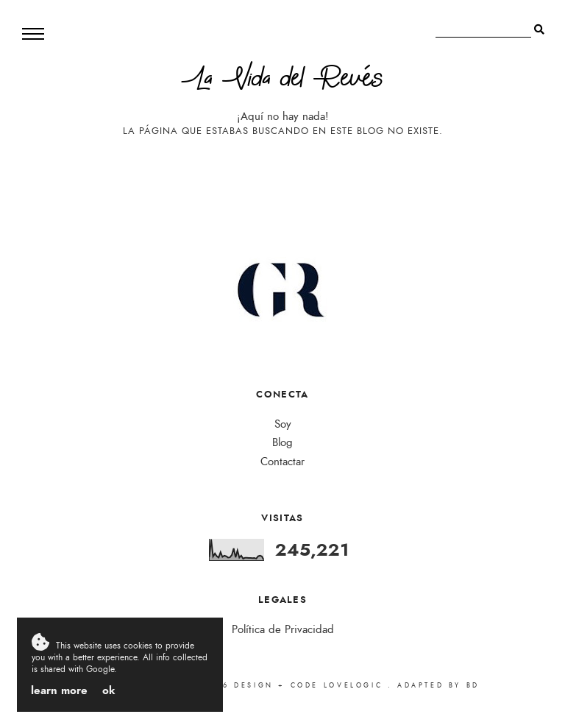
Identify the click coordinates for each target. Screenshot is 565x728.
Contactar (282, 462)
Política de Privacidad (283, 630)
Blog (282, 443)
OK (109, 690)
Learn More (59, 690)
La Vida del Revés (282, 81)
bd (473, 685)
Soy (283, 424)
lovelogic (356, 685)
